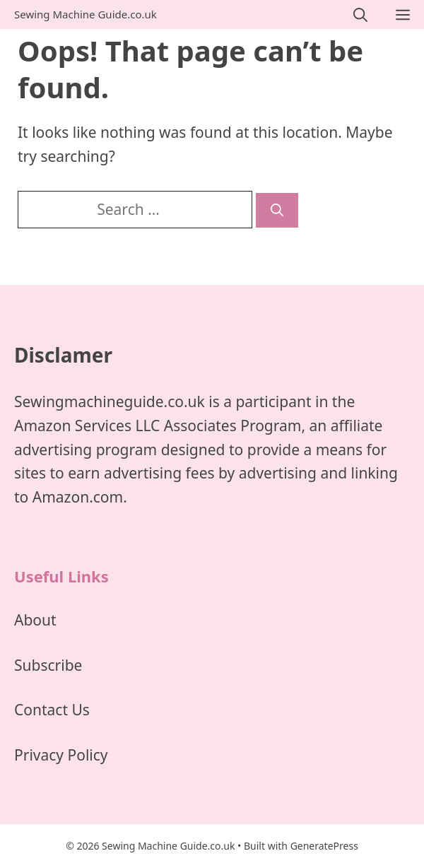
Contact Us (52, 710)
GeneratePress (324, 846)
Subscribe (48, 665)
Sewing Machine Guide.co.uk (86, 14)
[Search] (277, 210)
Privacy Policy (61, 755)
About (35, 620)
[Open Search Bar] (360, 14)
